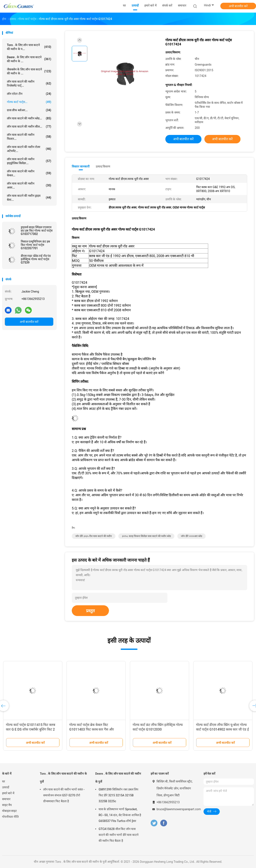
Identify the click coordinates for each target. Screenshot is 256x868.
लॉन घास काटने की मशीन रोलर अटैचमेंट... (29, 149)
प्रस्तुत (90, 611)
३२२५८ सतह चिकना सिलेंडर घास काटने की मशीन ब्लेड (146, 536)
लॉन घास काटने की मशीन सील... (29, 127)
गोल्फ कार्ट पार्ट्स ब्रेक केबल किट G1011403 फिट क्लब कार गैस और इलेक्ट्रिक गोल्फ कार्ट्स (92, 729)
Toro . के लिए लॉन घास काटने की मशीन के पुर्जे (63, 778)
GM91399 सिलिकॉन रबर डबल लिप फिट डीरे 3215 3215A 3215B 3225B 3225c (118, 795)
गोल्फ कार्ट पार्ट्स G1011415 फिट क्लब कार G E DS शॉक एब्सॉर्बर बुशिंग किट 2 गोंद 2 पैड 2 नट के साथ (31, 729)
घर (4, 781)
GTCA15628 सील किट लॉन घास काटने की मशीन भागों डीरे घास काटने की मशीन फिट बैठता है (119, 835)
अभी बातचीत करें (238, 6)
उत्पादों (6, 787)
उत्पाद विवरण (103, 166)
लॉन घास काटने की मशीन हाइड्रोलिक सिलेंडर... (29, 161)
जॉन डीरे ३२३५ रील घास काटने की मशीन (94, 536)
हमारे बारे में (8, 793)
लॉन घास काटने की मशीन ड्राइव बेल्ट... (29, 198)
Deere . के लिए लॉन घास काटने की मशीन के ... (29, 59)
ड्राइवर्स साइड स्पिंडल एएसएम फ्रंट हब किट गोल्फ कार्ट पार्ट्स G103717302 (37, 231)
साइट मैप (7, 805)
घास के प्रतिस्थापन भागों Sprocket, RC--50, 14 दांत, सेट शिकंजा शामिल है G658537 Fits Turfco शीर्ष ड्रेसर (120, 815)
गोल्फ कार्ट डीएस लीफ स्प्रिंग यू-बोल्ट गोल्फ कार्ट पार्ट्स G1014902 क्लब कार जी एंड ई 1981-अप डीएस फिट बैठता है (222, 729)
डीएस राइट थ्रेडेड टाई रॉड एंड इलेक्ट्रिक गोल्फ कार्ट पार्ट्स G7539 (36, 259)
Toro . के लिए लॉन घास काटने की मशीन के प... (29, 47)
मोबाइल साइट (9, 811)
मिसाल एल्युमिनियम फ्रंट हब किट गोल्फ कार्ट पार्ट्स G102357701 (35, 245)
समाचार (6, 799)
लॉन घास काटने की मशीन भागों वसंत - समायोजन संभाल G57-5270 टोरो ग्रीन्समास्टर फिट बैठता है (64, 795)
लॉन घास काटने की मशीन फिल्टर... (29, 137)
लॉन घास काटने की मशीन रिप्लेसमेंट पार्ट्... (29, 84)
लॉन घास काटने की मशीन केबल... (29, 173)
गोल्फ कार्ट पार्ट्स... (29, 102)
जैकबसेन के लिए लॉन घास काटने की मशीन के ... (29, 71)
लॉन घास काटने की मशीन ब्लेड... (29, 118)
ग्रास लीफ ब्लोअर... (29, 110)
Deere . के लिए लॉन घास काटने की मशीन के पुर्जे (118, 778)
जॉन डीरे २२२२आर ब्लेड (191, 536)
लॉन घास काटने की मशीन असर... (29, 185)
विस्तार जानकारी (81, 166)
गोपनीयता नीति (10, 817)
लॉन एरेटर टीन (29, 94)
